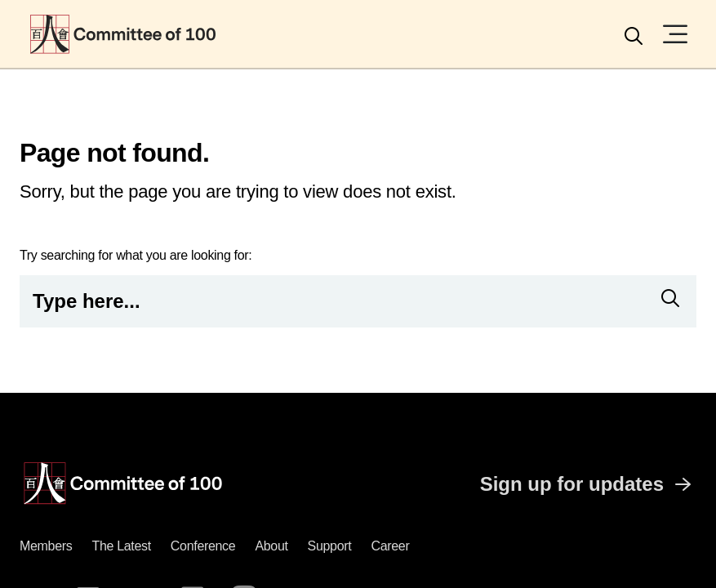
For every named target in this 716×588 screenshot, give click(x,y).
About (271, 546)
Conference (203, 546)
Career (390, 546)
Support (330, 546)
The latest (121, 546)
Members (46, 546)
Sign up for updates (588, 484)
